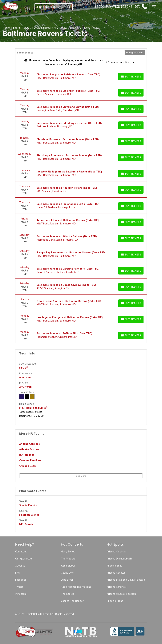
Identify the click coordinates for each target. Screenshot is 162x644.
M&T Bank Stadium (33, 408)
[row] (81, 76)
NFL (24, 368)
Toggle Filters (135, 53)
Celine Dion (68, 573)
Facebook (21, 580)
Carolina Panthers (30, 460)
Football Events (29, 515)
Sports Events (28, 505)
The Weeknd (68, 559)
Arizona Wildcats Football (121, 594)
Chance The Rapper (72, 601)
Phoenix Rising (115, 601)
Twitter (19, 587)
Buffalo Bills (27, 455)
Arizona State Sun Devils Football (126, 580)
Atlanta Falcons (29, 449)
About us (20, 566)
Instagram (21, 594)
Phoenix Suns (114, 566)
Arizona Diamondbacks (120, 559)
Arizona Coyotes (116, 573)
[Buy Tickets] (131, 77)
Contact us (21, 551)
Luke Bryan (67, 580)
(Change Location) (120, 62)
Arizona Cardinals (30, 444)
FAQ (18, 573)
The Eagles (67, 594)
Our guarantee (24, 559)
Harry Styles (68, 551)
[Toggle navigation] (154, 7)
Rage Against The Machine (76, 587)
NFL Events (26, 524)
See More (81, 476)
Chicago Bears (28, 466)
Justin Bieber (68, 566)
